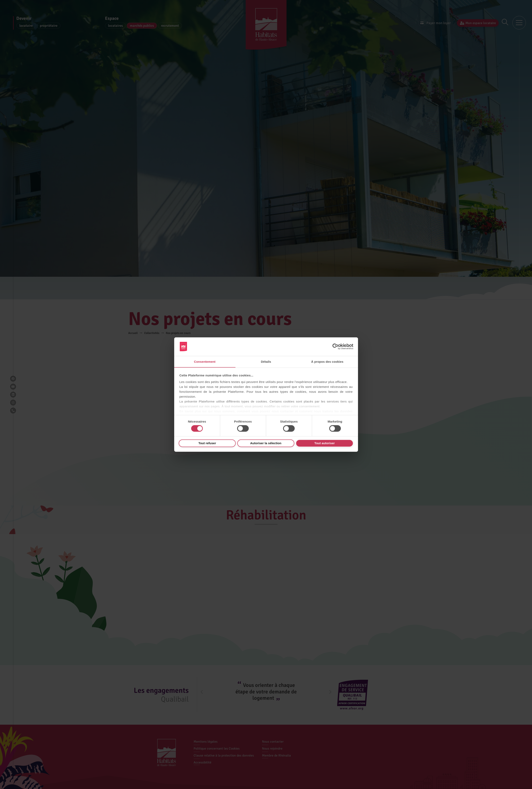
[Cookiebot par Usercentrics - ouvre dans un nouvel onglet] (335, 346)
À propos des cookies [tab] (327, 361)
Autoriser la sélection (266, 443)
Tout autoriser (325, 443)
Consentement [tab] (205, 361)
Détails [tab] (266, 361)
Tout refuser (207, 443)
